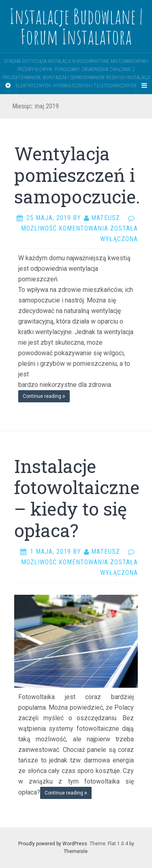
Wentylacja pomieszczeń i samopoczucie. (77, 175)
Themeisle (76, 851)
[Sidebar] (8, 86)
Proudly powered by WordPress (53, 844)
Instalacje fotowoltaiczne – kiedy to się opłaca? (77, 498)
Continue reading (44, 396)
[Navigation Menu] (144, 86)
